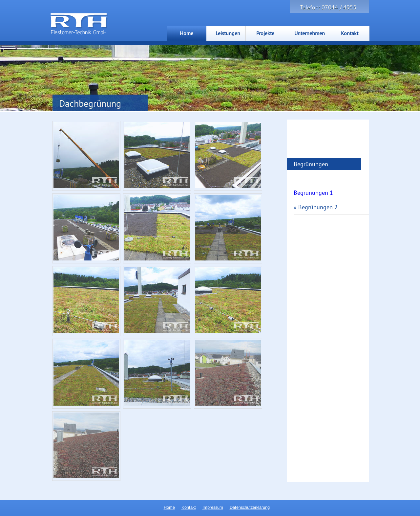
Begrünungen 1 (313, 193)
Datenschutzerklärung (250, 507)
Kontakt (189, 507)
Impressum (213, 507)
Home (169, 507)
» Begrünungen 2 (316, 207)
